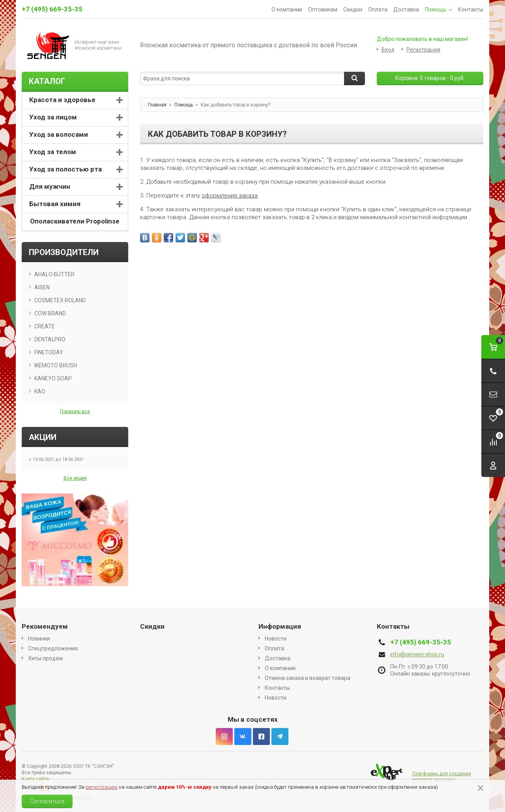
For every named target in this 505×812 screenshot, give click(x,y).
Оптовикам (323, 9)
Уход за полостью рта (65, 169)
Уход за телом (53, 152)
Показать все (75, 412)
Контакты (471, 9)
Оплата (378, 9)
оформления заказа (230, 196)
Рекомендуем (45, 626)
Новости (276, 639)
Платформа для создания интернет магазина (442, 777)
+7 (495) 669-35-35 (52, 9)
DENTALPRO (50, 339)
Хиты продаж (46, 658)
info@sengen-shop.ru (417, 654)
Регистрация (423, 50)
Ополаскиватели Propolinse (75, 221)
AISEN (42, 287)
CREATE (45, 326)
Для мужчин (50, 186)
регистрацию (102, 787)
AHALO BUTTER (54, 274)
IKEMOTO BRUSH (56, 365)
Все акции (75, 478)
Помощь (439, 9)
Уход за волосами (59, 134)
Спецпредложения (53, 648)
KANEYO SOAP (53, 378)
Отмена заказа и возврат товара (308, 678)
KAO (40, 391)
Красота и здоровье (62, 100)
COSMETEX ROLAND (60, 300)
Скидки (353, 9)
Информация (280, 626)
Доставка (406, 9)
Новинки (39, 639)
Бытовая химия (55, 204)
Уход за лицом (53, 117)
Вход (388, 50)
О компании (287, 9)
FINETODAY (49, 352)
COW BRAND (50, 313)
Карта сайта (35, 779)
